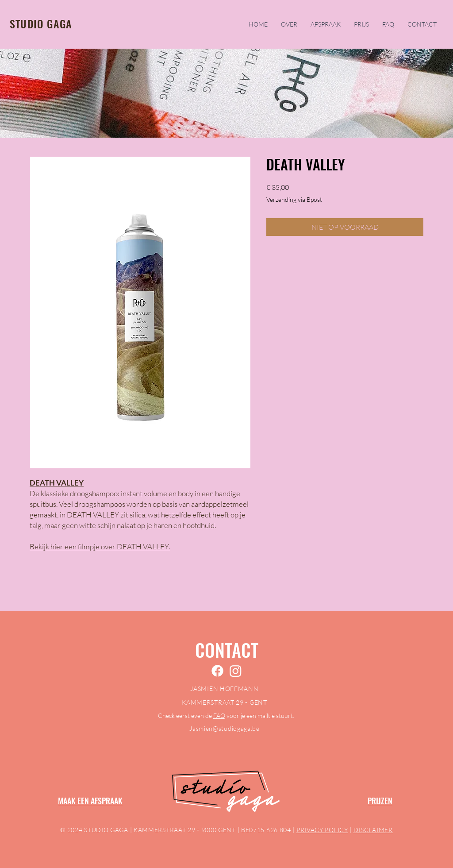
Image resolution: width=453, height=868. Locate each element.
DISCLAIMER (373, 830)
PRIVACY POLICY (322, 830)
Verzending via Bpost (294, 199)
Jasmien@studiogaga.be (225, 728)
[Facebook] (217, 671)
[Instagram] (236, 671)
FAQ (219, 716)
